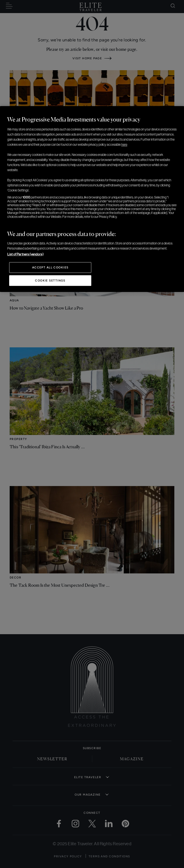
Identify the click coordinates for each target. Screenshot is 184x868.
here (124, 145)
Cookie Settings (50, 281)
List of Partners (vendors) (25, 254)
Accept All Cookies (50, 267)
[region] (92, 199)
